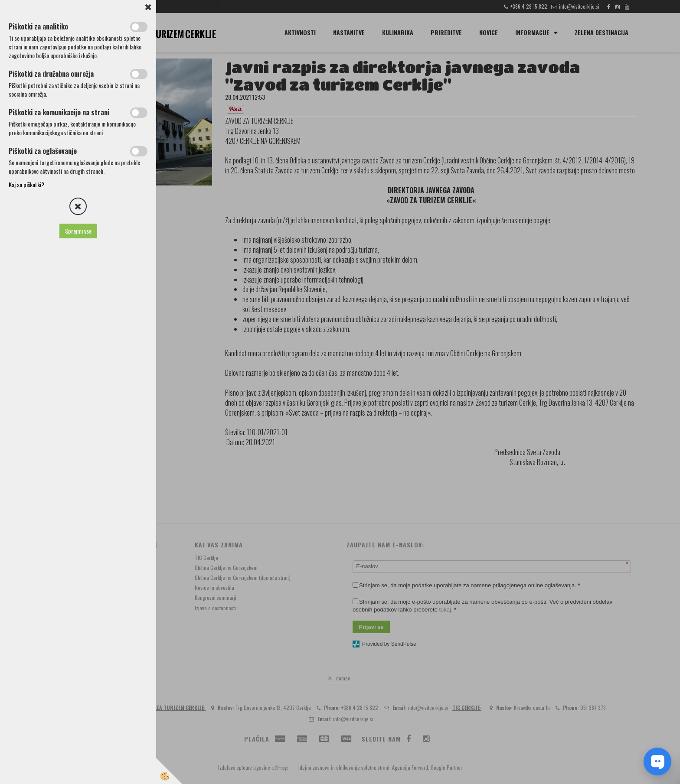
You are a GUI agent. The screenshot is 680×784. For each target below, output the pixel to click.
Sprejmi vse (78, 231)
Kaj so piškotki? (26, 184)
